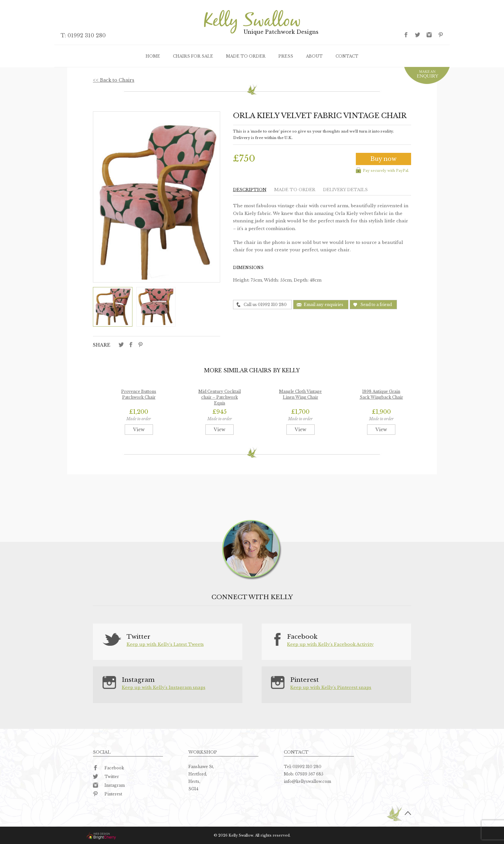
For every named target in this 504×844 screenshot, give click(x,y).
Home (153, 56)
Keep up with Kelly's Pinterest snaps (331, 687)
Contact (347, 56)
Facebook (108, 768)
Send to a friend (376, 305)
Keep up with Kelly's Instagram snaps (164, 687)
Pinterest (108, 794)
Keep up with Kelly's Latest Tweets (165, 644)
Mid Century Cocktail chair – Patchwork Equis (220, 397)
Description (250, 190)
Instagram (109, 785)
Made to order (246, 56)
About (314, 56)
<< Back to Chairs (114, 80)
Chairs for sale (193, 56)
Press (286, 56)
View (139, 430)
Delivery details (345, 190)
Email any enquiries (324, 305)
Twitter (106, 777)
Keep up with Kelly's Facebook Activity (330, 644)
